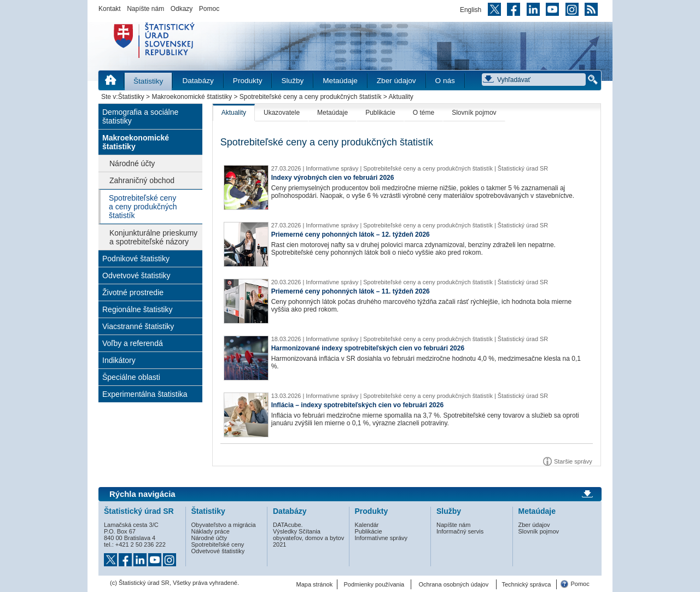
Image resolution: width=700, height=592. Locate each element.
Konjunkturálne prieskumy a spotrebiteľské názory (153, 237)
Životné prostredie (133, 292)
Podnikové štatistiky (136, 259)
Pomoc (209, 9)
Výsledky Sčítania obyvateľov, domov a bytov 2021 (308, 538)
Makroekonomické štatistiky (192, 97)
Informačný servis (460, 531)
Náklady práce (211, 531)
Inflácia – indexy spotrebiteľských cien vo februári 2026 (357, 405)
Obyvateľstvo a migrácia (224, 525)
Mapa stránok (315, 584)
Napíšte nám (145, 9)
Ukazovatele (282, 113)
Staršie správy (573, 461)
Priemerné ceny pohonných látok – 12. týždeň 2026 (351, 235)
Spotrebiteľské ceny (218, 544)
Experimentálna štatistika (145, 394)
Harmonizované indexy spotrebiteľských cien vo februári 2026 (368, 348)
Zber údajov (396, 81)
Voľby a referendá (133, 343)
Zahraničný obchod (142, 180)
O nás (445, 81)
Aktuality (234, 113)
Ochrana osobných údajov (453, 584)
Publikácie (380, 113)
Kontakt (110, 9)
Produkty (248, 81)
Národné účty (132, 163)
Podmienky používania (374, 584)
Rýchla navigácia (142, 494)
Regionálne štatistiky (137, 309)
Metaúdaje (340, 81)
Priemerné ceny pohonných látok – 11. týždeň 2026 (351, 291)
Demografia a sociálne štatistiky (140, 116)
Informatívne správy (381, 538)
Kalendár (367, 525)
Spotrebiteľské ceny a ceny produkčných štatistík (311, 97)
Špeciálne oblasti (131, 377)
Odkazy (182, 9)
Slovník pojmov (474, 113)
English (471, 10)
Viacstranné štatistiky (138, 326)
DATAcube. (288, 525)
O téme (424, 113)
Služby (292, 81)
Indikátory (119, 360)
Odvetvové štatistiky (136, 276)
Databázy (198, 81)
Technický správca (526, 584)
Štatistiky (148, 81)
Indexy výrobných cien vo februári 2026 (333, 178)
